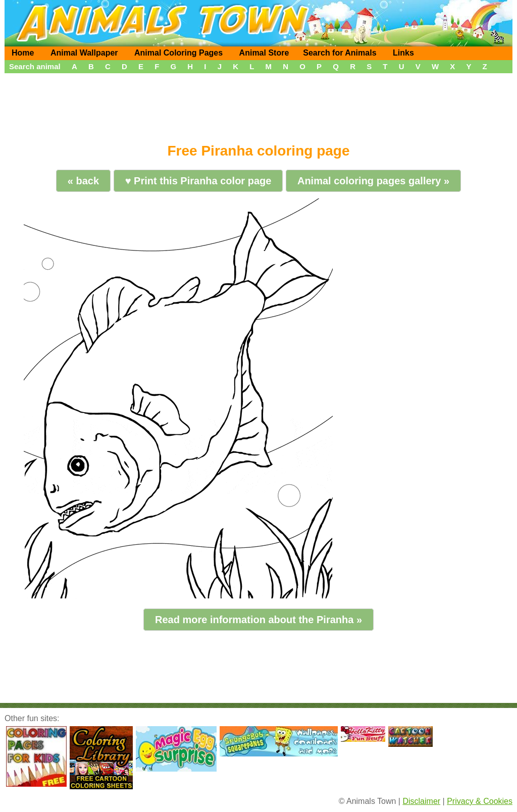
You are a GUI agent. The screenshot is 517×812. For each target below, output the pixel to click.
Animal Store (264, 53)
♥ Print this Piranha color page (198, 181)
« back (83, 181)
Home (23, 53)
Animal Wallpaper (84, 53)
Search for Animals (340, 53)
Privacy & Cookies (480, 801)
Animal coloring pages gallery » (373, 181)
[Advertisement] (258, 105)
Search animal (35, 66)
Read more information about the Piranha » (258, 620)
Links (403, 53)
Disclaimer (421, 801)
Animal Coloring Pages (178, 53)
